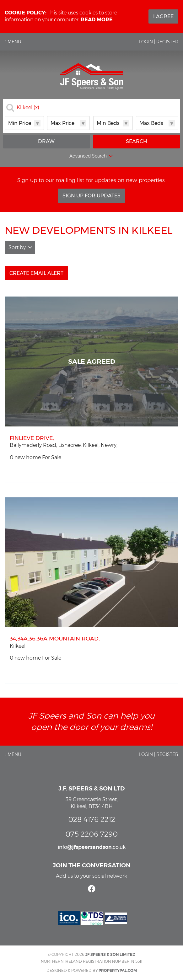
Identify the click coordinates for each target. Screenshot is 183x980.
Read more (97, 20)
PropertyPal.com (118, 970)
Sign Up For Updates (91, 196)
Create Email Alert (36, 273)
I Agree (163, 16)
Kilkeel (28, 108)
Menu (13, 42)
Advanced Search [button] (92, 156)
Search (137, 141)
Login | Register (159, 42)
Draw (46, 141)
